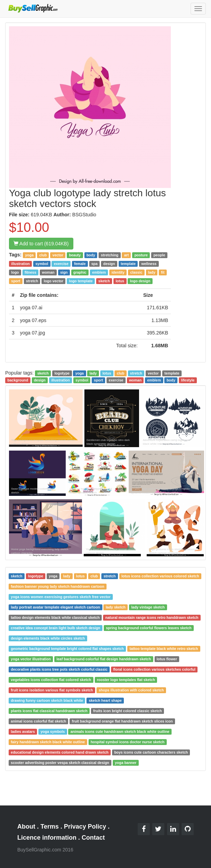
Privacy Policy (85, 827)
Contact (93, 838)
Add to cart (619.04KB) (41, 244)
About (26, 827)
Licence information (47, 838)
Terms (50, 827)
